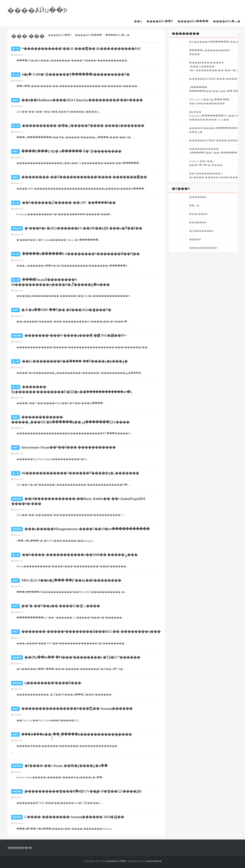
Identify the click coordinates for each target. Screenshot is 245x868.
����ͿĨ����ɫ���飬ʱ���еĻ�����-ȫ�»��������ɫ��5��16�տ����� (213, 67)
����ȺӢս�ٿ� (227, 21)
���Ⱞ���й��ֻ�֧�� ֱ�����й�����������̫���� (77, 734)
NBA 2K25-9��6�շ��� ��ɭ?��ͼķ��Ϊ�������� (71, 580)
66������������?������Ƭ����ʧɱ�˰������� (81, 473)
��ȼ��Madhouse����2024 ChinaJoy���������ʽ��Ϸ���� (82, 100)
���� (17, 228)
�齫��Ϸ (195, 239)
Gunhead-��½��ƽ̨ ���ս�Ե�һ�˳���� (206, 163)
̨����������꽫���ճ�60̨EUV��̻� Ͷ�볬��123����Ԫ (83, 791)
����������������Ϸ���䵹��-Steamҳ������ (77, 709)
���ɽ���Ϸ (198, 214)
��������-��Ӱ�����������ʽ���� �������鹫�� (84, 177)
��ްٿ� (194, 205)
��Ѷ (16, 100)
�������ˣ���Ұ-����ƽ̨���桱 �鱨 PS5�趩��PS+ (76, 336)
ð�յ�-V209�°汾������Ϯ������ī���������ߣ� (76, 74)
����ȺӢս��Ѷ (160, 21)
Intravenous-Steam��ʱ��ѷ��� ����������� (69, 447)
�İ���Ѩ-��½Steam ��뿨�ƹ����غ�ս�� (66, 766)
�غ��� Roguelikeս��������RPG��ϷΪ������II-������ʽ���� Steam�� (213, 116)
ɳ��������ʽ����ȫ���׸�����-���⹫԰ (53, 683)
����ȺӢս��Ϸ (37, 10)
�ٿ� (16, 49)
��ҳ (138, 21)
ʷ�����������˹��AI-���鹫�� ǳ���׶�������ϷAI (81, 49)
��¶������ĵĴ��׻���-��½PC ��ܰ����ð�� (69, 203)
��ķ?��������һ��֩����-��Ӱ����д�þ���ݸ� (75, 361)
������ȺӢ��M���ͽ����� (213, 79)
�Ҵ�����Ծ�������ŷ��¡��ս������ (213, 42)
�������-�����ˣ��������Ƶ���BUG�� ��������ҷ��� (91, 632)
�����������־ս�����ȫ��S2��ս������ (213, 151)
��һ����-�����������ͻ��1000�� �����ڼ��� (80, 555)
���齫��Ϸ (198, 222)
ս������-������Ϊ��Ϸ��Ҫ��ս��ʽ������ (213, 89)
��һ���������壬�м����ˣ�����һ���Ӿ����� (213, 175)
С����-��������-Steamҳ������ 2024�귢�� (74, 817)
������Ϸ (198, 197)
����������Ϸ (203, 248)
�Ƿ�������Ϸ (201, 231)
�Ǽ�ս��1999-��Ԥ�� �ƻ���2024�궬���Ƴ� (66, 310)
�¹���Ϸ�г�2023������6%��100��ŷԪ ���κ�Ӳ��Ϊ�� (83, 228)
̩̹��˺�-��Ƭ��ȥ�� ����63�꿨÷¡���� (61, 606)
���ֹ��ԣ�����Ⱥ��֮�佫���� (210, 52)
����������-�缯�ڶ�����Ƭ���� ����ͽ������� (83, 126)
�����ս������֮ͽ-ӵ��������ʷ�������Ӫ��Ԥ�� (81, 254)
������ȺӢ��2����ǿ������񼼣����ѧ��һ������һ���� (213, 140)
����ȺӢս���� (193, 21)
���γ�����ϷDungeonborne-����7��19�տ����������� (87, 529)
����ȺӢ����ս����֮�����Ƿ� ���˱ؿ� (213, 130)
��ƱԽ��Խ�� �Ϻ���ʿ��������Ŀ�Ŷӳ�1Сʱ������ (82, 657)
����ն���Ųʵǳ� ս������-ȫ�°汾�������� (71, 151)
